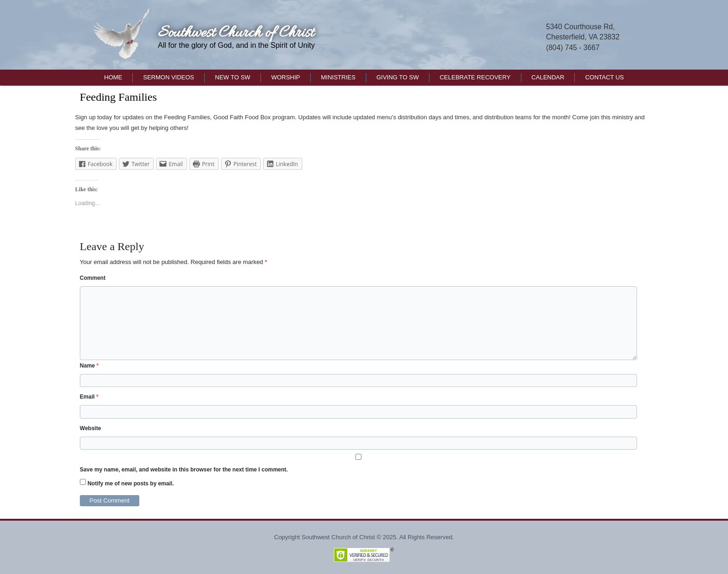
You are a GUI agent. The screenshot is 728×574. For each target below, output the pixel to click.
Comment (93, 278)
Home (113, 77)
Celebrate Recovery (475, 77)
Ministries (338, 77)
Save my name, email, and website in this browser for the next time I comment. (184, 470)
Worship (286, 77)
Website (91, 428)
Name (89, 366)
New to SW (233, 77)
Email (89, 397)
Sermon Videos (169, 77)
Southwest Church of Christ (236, 33)
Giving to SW (398, 77)
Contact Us (604, 77)
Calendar (548, 77)
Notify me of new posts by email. (130, 484)
